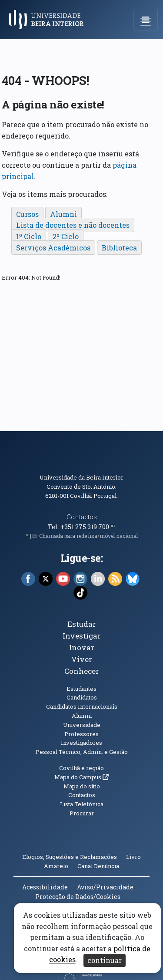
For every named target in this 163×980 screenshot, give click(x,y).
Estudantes (81, 689)
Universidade (82, 725)
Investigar (82, 636)
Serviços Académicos (53, 248)
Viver (82, 659)
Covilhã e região (81, 768)
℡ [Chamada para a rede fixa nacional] (113, 527)
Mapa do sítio (82, 786)
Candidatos (82, 697)
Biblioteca (119, 248)
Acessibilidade (45, 887)
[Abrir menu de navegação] (146, 20)
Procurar (82, 813)
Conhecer (82, 671)
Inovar (82, 647)
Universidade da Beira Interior (81, 477)
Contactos (82, 517)
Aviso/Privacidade (105, 887)
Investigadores (81, 743)
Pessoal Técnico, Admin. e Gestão (82, 752)
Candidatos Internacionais (82, 706)
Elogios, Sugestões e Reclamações (70, 857)
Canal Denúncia (98, 866)
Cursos (27, 214)
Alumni (63, 214)
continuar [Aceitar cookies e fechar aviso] (105, 960)
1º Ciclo (29, 236)
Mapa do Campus (81, 777)
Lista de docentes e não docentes (73, 225)
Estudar (82, 624)
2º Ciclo (66, 236)
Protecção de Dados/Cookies (78, 897)
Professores (81, 734)
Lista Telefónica (82, 804)
